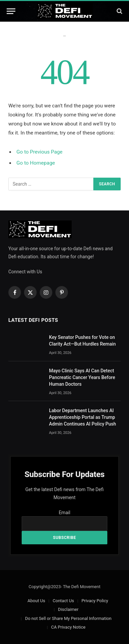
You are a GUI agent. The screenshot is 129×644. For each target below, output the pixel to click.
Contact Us (63, 601)
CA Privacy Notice (68, 627)
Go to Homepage (36, 163)
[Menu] (11, 11)
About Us (36, 601)
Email (64, 513)
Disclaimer (68, 609)
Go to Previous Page (39, 152)
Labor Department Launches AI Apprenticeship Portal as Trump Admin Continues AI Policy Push (82, 417)
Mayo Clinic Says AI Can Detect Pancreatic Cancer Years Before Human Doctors (82, 377)
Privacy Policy (95, 601)
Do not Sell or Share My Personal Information (68, 618)
